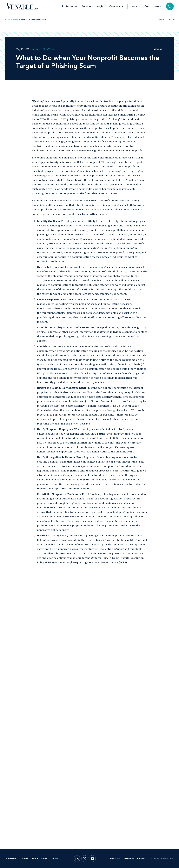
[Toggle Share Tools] (163, 20)
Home (8, 20)
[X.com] (85, 859)
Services (87, 6)
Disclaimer (128, 859)
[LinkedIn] (77, 859)
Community (116, 6)
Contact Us (114, 859)
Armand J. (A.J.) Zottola (44, 49)
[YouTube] (92, 859)
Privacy (141, 859)
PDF (171, 20)
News (44, 859)
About (135, 6)
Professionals (70, 6)
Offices (146, 6)
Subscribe (11, 859)
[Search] (170, 6)
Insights (100, 6)
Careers (158, 6)
